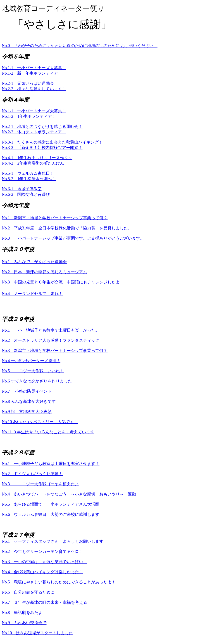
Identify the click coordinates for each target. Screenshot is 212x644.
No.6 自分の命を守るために (28, 592)
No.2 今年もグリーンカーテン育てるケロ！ (43, 552)
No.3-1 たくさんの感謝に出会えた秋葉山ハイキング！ (52, 142)
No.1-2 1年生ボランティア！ (29, 116)
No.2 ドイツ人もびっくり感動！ (32, 474)
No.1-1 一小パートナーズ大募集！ (34, 68)
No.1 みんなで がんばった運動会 (34, 262)
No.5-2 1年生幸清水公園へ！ (29, 179)
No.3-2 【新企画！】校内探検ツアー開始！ (42, 148)
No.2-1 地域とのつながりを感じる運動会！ (42, 127)
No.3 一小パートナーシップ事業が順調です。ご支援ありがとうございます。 (73, 238)
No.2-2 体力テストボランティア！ (34, 132)
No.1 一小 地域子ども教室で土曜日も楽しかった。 (51, 330)
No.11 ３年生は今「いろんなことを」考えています (48, 432)
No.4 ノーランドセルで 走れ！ (32, 294)
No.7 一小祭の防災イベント (27, 391)
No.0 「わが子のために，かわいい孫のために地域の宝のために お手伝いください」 (80, 46)
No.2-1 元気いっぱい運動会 (28, 83)
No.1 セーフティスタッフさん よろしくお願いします (53, 541)
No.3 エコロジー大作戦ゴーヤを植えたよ (40, 484)
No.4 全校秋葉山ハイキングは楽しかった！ (43, 572)
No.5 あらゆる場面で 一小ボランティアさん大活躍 (51, 504)
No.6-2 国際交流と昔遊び (26, 194)
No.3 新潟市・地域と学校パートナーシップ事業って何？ (55, 351)
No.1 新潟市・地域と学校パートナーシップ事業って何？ (55, 218)
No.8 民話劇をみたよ (22, 613)
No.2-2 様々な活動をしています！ (34, 89)
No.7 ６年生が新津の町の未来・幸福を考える (45, 602)
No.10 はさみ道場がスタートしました (37, 633)
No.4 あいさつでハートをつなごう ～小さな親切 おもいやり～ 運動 (69, 494)
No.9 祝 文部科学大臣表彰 (27, 412)
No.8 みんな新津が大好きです (29, 401)
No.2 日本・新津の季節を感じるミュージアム (45, 272)
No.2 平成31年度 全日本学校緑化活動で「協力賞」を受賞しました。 (67, 228)
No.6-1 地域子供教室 (22, 189)
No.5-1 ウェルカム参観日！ (28, 173)
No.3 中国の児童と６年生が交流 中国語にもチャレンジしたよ (61, 282)
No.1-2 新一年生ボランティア (30, 73)
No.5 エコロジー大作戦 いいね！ (33, 371)
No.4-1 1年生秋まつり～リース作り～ (37, 158)
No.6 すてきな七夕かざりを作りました (37, 381)
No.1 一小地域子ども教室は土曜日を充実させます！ (51, 464)
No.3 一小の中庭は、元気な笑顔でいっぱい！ (45, 562)
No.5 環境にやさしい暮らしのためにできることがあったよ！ (59, 582)
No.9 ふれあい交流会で (24, 623)
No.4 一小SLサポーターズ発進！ (31, 361)
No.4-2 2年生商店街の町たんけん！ (35, 163)
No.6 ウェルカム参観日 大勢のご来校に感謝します (51, 514)
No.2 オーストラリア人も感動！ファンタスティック (51, 340)
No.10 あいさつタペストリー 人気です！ (40, 422)
